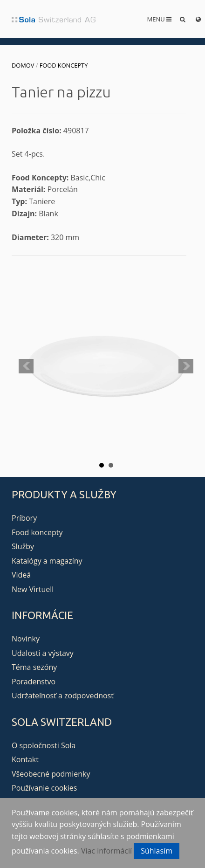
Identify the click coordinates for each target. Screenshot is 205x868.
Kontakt (25, 759)
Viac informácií (106, 851)
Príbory (24, 518)
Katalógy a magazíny (47, 561)
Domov (23, 65)
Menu (160, 19)
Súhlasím (157, 851)
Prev (26, 366)
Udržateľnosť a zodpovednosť (63, 696)
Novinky (26, 639)
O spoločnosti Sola (44, 745)
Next (186, 366)
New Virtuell (33, 589)
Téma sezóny (34, 667)
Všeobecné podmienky (51, 774)
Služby (23, 546)
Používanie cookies (44, 788)
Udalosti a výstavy (43, 653)
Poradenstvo (34, 682)
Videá (21, 575)
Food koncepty (64, 65)
